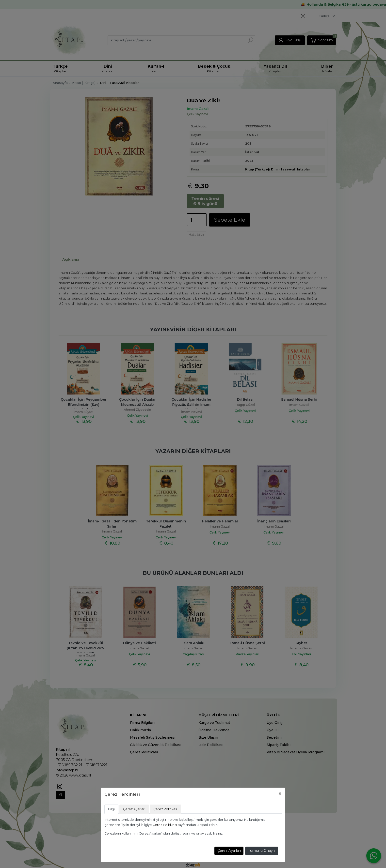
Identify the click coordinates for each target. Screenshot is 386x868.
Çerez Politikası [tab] (165, 809)
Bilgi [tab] (111, 809)
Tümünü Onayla (262, 851)
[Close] (280, 794)
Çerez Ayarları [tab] (134, 809)
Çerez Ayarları (229, 851)
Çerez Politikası (165, 825)
